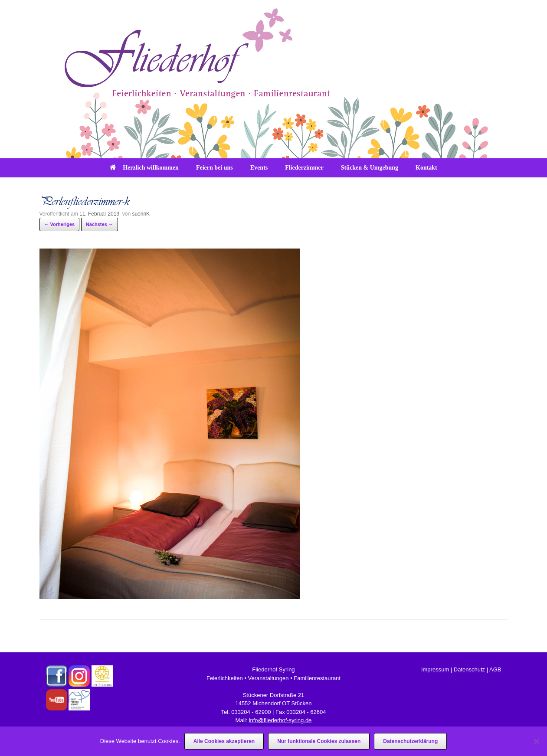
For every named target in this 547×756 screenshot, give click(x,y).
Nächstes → (100, 224)
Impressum (435, 669)
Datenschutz (469, 669)
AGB (495, 669)
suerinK (141, 214)
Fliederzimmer (304, 168)
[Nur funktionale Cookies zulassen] (536, 741)
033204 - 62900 (251, 712)
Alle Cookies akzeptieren (224, 741)
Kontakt (426, 168)
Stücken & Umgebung (370, 168)
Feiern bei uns (215, 168)
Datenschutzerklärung (410, 741)
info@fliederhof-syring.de (280, 720)
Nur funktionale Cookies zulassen (319, 741)
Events (259, 168)
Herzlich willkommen (144, 168)
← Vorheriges (60, 224)
